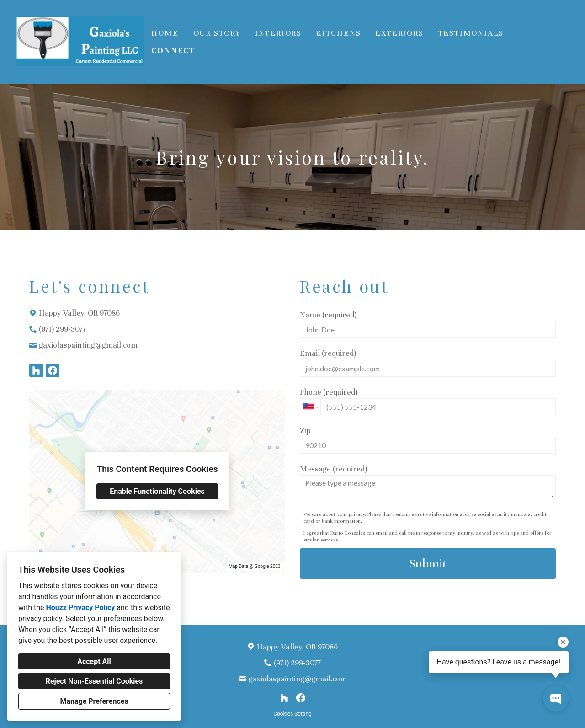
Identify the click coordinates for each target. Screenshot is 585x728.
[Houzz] (36, 370)
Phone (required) (428, 401)
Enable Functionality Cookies (157, 491)
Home (165, 33)
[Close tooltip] (563, 642)
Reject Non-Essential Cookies (94, 681)
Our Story (217, 33)
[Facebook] (53, 370)
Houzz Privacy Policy (80, 608)
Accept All (94, 661)
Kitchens (338, 33)
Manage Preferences (94, 701)
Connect (173, 51)
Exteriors (399, 33)
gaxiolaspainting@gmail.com (88, 345)
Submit (428, 564)
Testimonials (471, 33)
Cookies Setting (292, 714)
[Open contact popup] (556, 699)
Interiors (278, 33)
